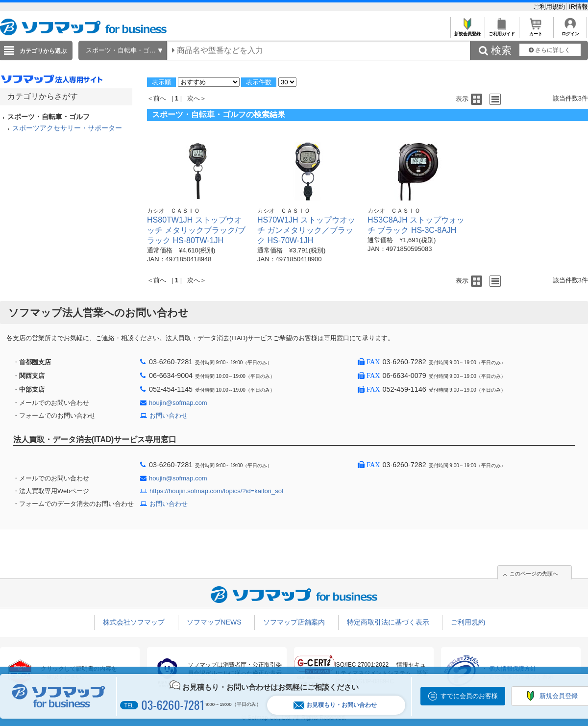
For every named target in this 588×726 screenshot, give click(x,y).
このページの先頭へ (534, 574)
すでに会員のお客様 (469, 696)
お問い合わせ (169, 415)
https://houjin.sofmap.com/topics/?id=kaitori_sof (217, 491)
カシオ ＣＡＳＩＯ (173, 211)
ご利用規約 (550, 7)
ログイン (570, 31)
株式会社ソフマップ (134, 622)
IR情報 (578, 7)
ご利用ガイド (502, 31)
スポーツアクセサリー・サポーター (67, 128)
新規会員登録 (467, 31)
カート (536, 31)
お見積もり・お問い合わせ (335, 705)
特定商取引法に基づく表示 (388, 622)
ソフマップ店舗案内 (294, 622)
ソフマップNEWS (214, 622)
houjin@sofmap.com (178, 403)
